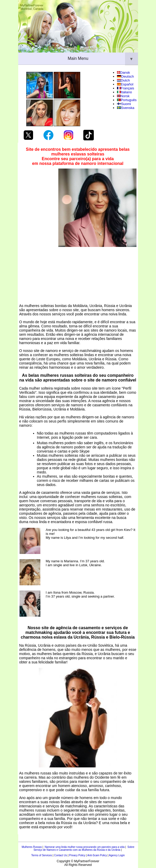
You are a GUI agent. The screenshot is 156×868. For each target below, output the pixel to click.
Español (125, 84)
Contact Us (61, 855)
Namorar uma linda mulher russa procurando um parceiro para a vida (85, 847)
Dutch (123, 80)
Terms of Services (42, 855)
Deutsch (125, 76)
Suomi (124, 104)
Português (127, 100)
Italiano (124, 92)
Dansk (123, 73)
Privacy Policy (77, 855)
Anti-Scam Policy (97, 855)
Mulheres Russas (32, 847)
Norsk (123, 96)
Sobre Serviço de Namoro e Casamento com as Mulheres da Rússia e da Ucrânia (84, 848)
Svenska (126, 108)
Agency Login (117, 855)
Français (126, 88)
